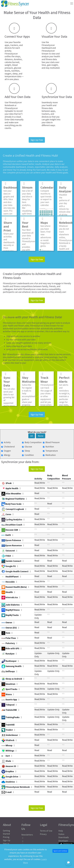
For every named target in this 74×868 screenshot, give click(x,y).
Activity (7, 442)
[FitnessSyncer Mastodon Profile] (28, 841)
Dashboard (11, 185)
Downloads (64, 837)
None (41, 436)
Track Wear (44, 378)
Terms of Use (46, 831)
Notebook (66, 221)
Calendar (47, 185)
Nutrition (50, 447)
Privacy (43, 834)
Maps (44, 221)
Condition (29, 455)
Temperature (52, 451)
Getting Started (6, 832)
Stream (27, 185)
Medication (51, 455)
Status (61, 834)
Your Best (25, 223)
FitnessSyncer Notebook (13, 104)
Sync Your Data (7, 380)
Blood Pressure (52, 442)
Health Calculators (8, 848)
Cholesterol (9, 447)
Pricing (6, 837)
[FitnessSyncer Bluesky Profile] (28, 845)
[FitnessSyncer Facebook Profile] (28, 838)
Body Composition (33, 442)
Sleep (27, 451)
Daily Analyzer (65, 187)
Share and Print (8, 224)
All (32, 436)
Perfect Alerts (64, 378)
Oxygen (7, 451)
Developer (63, 841)
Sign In (6, 844)
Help (61, 831)
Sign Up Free (37, 140)
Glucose (28, 447)
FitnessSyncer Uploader (11, 110)
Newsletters (27, 835)
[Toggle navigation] (72, 3)
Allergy (7, 455)
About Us (7, 853)
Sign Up (7, 840)
